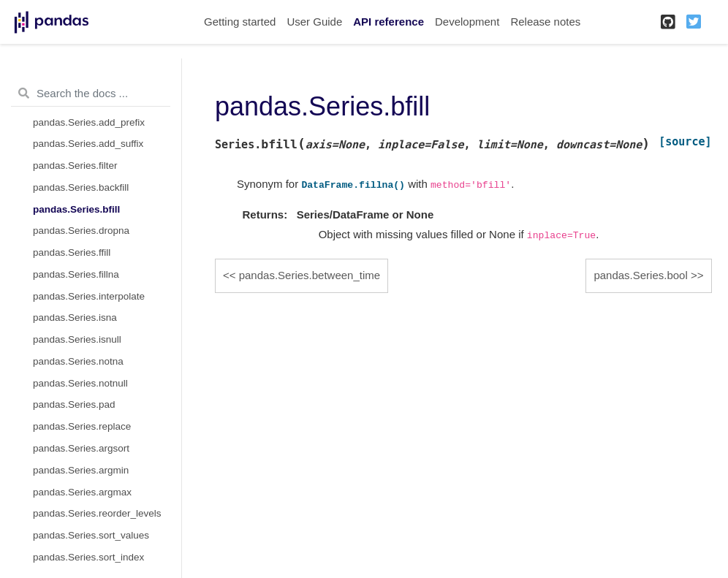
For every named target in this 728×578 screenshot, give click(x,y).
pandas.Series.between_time (310, 275)
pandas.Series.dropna (81, 231)
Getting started (240, 22)
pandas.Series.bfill (76, 209)
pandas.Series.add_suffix (88, 144)
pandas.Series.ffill (72, 252)
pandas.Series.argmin (81, 470)
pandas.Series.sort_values (91, 535)
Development (467, 22)
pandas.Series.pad (74, 404)
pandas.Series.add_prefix (89, 122)
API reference (388, 22)
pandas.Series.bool (640, 275)
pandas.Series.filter (75, 166)
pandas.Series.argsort (81, 448)
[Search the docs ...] (91, 94)
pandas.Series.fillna (76, 274)
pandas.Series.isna (75, 317)
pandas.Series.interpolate (89, 296)
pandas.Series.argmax (82, 492)
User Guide (314, 22)
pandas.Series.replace (82, 426)
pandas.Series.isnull (77, 339)
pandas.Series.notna (78, 361)
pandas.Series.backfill (81, 187)
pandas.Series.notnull (80, 383)
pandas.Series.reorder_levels (97, 513)
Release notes (545, 22)
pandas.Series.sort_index (88, 557)
